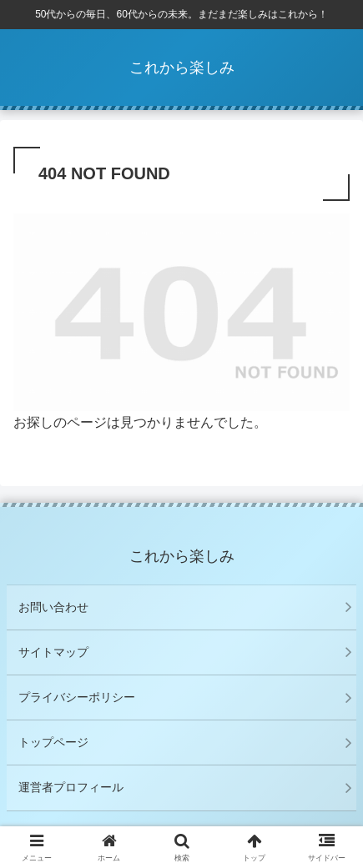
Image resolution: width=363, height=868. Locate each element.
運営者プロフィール (71, 787)
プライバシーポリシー (77, 697)
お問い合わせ (53, 607)
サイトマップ (53, 652)
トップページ (53, 742)
